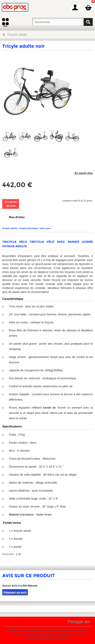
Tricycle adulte (17, 35)
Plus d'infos (17, 217)
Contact (12, 631)
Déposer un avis (15, 592)
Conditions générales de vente (37, 635)
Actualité (63, 631)
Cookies (62, 639)
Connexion (81, 631)
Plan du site (73, 635)
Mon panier (88, 8)
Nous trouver (31, 631)
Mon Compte (75, 8)
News (48, 631)
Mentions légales (40, 639)
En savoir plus (84, 173)
